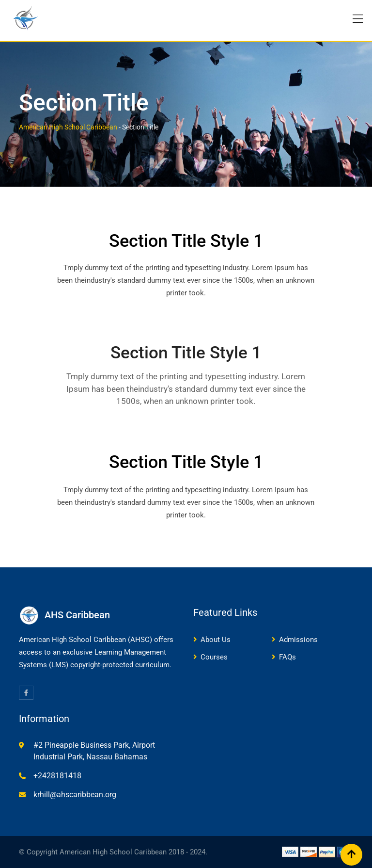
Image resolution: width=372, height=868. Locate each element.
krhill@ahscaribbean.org (75, 795)
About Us (216, 640)
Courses (214, 657)
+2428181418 (57, 776)
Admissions (298, 640)
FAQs (287, 657)
